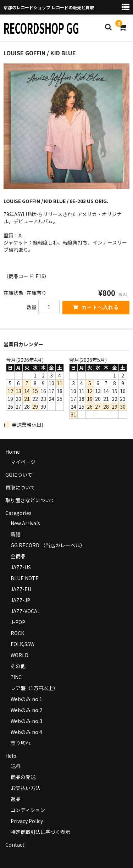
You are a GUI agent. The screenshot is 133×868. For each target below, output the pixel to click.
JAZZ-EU (21, 589)
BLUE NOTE (25, 578)
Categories (18, 513)
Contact (15, 845)
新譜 (16, 534)
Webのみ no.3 (26, 721)
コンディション (28, 810)
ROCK (17, 633)
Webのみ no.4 (26, 732)
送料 (16, 766)
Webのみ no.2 (26, 710)
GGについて (19, 475)
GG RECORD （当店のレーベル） (48, 545)
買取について (20, 487)
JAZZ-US (21, 567)
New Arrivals (25, 523)
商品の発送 (23, 777)
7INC (16, 677)
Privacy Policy (27, 821)
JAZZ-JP (20, 600)
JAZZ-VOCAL (25, 611)
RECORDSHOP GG (41, 28)
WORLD (20, 655)
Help (11, 756)
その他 (18, 666)
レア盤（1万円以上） (34, 688)
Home (13, 452)
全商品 (18, 556)
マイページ (23, 462)
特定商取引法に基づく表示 (40, 832)
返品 (16, 799)
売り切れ (21, 743)
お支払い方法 (26, 788)
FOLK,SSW (23, 644)
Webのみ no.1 (26, 699)
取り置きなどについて (30, 500)
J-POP (18, 622)
